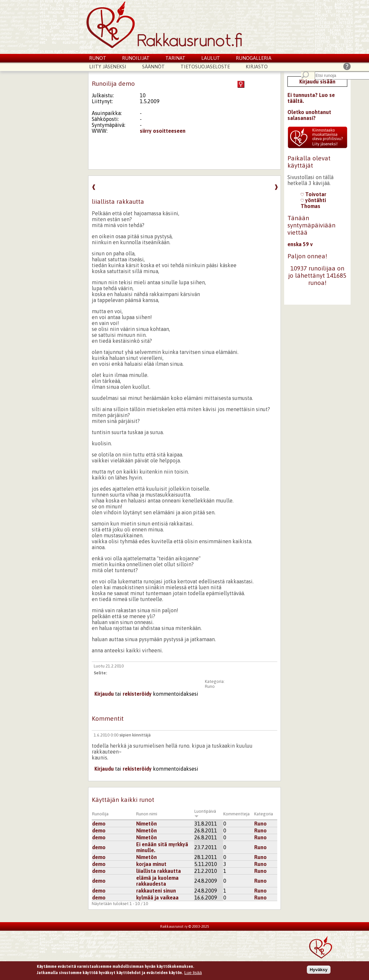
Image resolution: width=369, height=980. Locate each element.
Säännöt (153, 67)
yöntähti (313, 200)
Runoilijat (136, 58)
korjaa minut (151, 864)
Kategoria (264, 814)
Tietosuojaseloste (205, 67)
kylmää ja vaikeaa (157, 898)
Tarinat (175, 58)
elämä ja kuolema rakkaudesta (157, 881)
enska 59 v (300, 244)
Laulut (211, 58)
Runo (210, 686)
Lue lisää (193, 974)
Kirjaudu (104, 694)
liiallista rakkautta (159, 871)
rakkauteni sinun (156, 891)
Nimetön (147, 824)
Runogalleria (254, 58)
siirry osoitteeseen (163, 131)
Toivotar (313, 194)
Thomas (310, 206)
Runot (98, 58)
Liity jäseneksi (108, 67)
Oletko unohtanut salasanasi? (309, 115)
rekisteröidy (137, 694)
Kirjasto (257, 67)
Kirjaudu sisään (317, 82)
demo (99, 824)
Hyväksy (319, 970)
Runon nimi (147, 814)
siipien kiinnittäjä (135, 735)
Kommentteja (236, 814)
